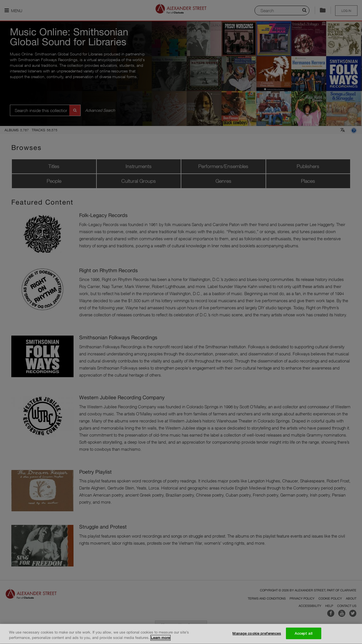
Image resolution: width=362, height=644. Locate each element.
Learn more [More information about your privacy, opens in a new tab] (160, 639)
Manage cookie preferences (257, 634)
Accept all (304, 634)
